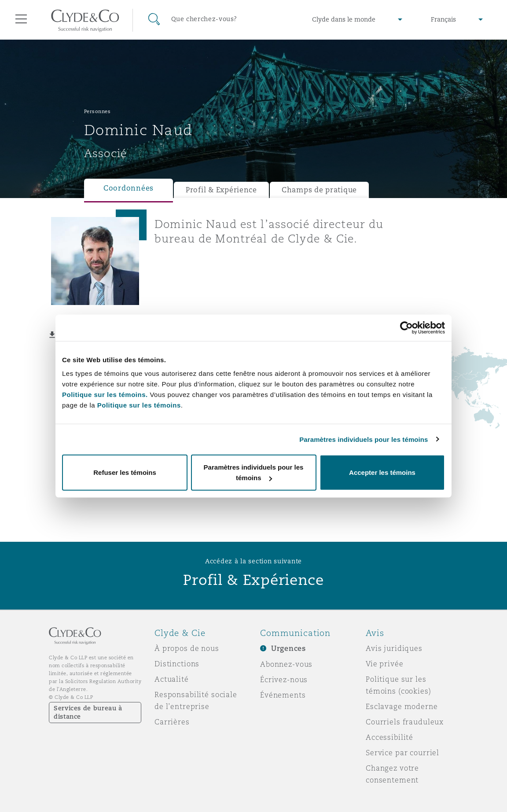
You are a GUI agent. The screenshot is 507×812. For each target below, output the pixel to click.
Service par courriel (402, 753)
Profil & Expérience (221, 190)
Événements (283, 695)
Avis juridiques (394, 648)
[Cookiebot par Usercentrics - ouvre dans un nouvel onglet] (406, 327)
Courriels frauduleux (405, 722)
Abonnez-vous (286, 664)
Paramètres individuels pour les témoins (364, 439)
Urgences (288, 648)
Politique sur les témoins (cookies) (399, 685)
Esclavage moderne (402, 706)
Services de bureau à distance (88, 712)
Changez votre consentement (392, 774)
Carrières (172, 722)
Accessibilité (389, 737)
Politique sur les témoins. (105, 395)
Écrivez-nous (284, 680)
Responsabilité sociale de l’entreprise (196, 700)
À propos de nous (187, 648)
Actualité (172, 679)
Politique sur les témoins (139, 405)
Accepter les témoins (382, 472)
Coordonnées (129, 188)
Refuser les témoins (125, 472)
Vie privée (385, 664)
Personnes (97, 111)
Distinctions (177, 664)
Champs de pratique (319, 190)
